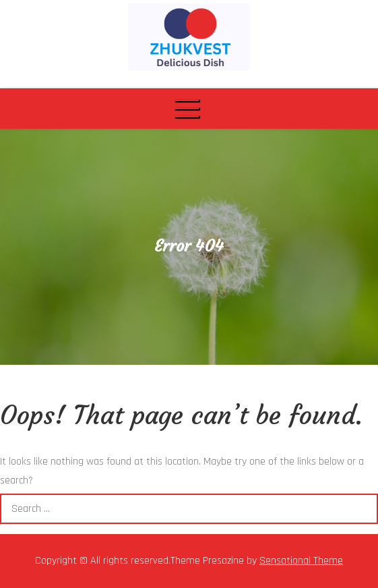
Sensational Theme (301, 561)
